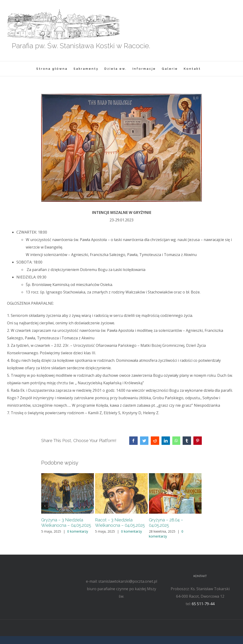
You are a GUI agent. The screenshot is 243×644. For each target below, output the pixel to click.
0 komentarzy (78, 531)
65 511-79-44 (203, 604)
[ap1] (121, 148)
